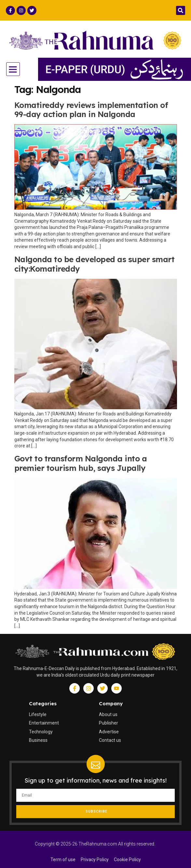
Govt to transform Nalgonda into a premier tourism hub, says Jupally (81, 463)
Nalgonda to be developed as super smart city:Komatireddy (95, 264)
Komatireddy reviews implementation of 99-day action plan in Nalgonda (91, 110)
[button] (181, 10)
